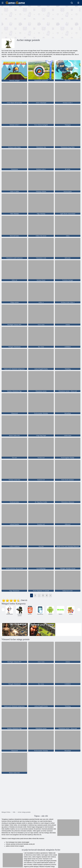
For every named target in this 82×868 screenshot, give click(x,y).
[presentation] (3, 610)
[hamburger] (3, 3)
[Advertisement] (21, 22)
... (39, 595)
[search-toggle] (72, 3)
